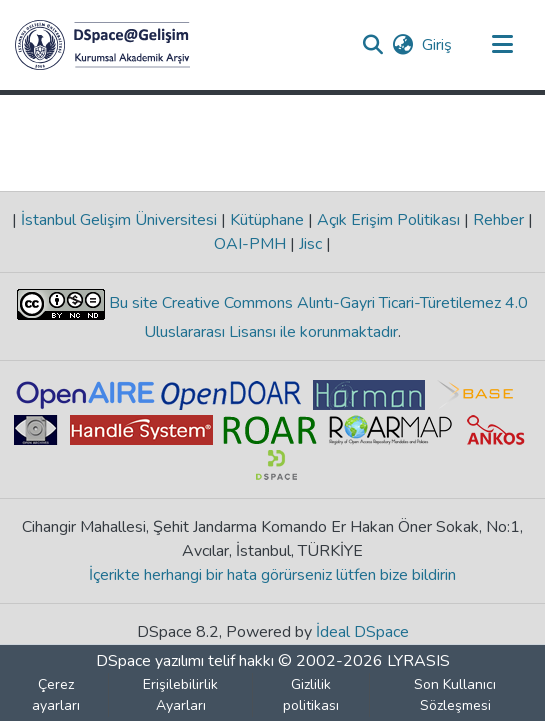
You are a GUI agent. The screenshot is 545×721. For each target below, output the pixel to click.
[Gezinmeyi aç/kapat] (502, 45)
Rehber (498, 220)
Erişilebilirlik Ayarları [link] (180, 695)
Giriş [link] (438, 45)
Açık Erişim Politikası (388, 220)
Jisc (310, 244)
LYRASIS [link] (418, 661)
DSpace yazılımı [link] (150, 661)
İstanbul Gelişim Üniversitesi (119, 220)
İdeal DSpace (362, 632)
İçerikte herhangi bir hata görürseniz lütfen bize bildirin (272, 575)
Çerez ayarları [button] (56, 695)
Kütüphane (267, 220)
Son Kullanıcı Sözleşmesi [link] (455, 695)
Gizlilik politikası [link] (311, 695)
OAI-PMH (252, 244)
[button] (102, 45)
